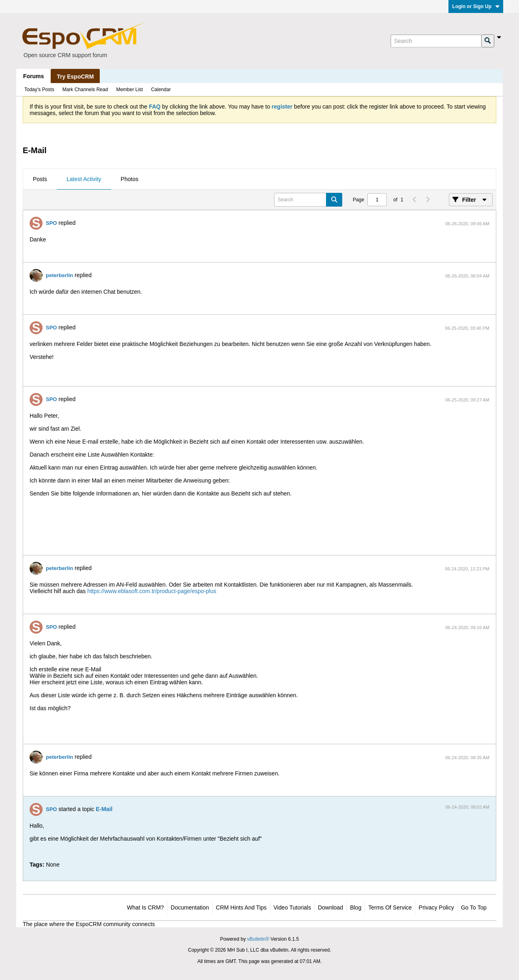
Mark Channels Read (85, 90)
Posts (40, 179)
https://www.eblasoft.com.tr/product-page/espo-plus (152, 591)
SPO (51, 223)
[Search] (436, 41)
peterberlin (59, 275)
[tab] (40, 179)
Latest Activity (84, 179)
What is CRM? (145, 907)
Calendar (161, 90)
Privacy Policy (436, 907)
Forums (33, 76)
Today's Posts (39, 90)
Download (330, 907)
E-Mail (104, 809)
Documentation (190, 907)
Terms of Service (390, 907)
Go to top (474, 907)
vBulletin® (258, 939)
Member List (129, 90)
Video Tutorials (292, 907)
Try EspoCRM (75, 77)
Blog (356, 907)
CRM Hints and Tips (241, 907)
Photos (130, 179)
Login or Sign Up (476, 6)
